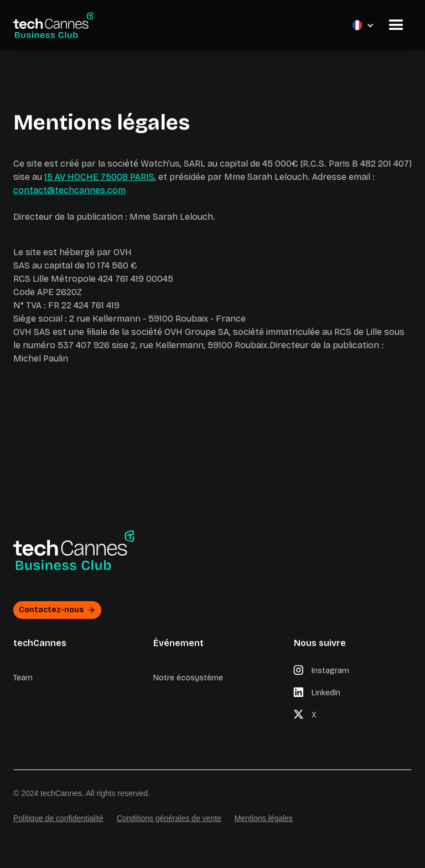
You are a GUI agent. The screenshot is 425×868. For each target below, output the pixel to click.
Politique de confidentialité (58, 818)
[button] (237, 25)
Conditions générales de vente (169, 818)
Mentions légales (264, 818)
